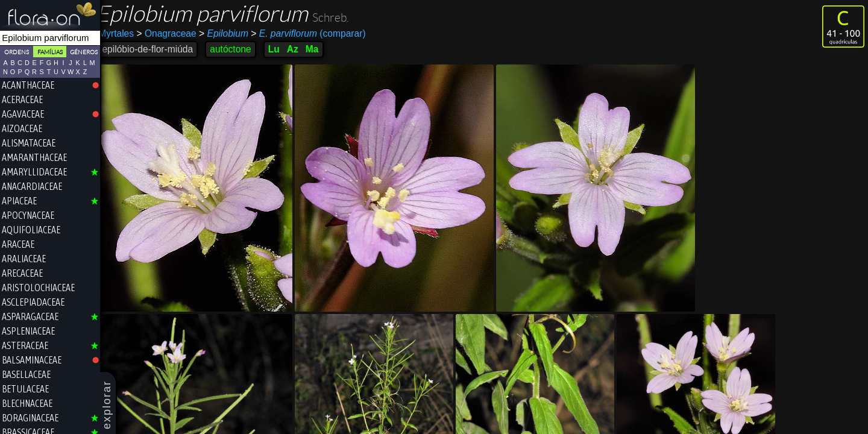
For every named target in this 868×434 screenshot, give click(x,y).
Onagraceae (174, 33)
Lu (281, 49)
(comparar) (316, 34)
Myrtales (124, 33)
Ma (319, 49)
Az (300, 49)
